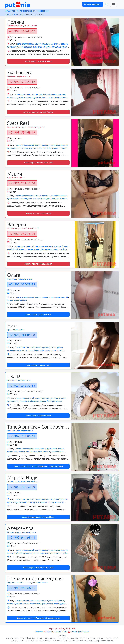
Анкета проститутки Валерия (38, 264)
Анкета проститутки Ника (38, 365)
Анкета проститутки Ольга (38, 314)
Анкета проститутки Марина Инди (38, 517)
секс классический (25, 44)
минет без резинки (59, 44)
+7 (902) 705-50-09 (22, 487)
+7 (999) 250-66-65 (22, 588)
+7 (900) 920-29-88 (22, 284)
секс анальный (42, 246)
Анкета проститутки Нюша (38, 416)
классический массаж (17, 300)
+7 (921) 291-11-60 (22, 183)
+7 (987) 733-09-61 (22, 436)
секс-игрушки (26, 47)
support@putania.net (79, 632)
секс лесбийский (42, 94)
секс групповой (56, 246)
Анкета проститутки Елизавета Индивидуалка (38, 618)
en (107, 4)
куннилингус (13, 47)
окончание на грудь (42, 47)
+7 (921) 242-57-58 (22, 386)
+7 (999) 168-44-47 (22, 31)
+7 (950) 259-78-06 (22, 234)
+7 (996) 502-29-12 (22, 82)
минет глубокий (33, 97)
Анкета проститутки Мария (38, 213)
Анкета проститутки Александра (38, 568)
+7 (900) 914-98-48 (22, 537)
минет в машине (58, 398)
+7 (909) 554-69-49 (22, 132)
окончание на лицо (60, 148)
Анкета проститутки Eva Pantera (38, 112)
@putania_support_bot (55, 632)
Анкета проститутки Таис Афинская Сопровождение (38, 466)
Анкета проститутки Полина (38, 61)
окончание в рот (59, 47)
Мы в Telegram (92, 4)
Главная (8, 14)
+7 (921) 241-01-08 (22, 335)
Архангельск (19, 14)
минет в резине (42, 44)
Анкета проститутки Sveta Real (38, 163)
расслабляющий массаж (39, 351)
